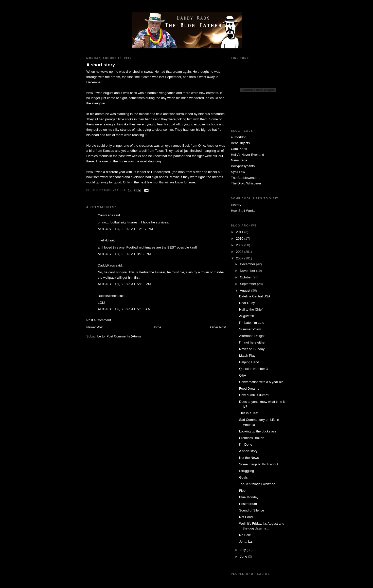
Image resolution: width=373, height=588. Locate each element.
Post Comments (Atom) (124, 336)
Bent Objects (240, 143)
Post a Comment (99, 320)
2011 (240, 232)
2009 (240, 245)
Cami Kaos (239, 149)
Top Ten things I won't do (257, 484)
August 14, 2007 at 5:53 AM (125, 309)
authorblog (239, 137)
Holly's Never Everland (248, 155)
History (236, 205)
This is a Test (249, 413)
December (248, 264)
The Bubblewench (244, 178)
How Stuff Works (243, 211)
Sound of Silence (252, 510)
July (243, 550)
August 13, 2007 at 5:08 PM (125, 284)
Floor (243, 491)
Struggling (247, 471)
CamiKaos (105, 215)
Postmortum (248, 504)
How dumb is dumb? (254, 395)
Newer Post (95, 327)
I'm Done (246, 444)
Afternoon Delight (252, 336)
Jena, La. (246, 542)
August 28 (247, 316)
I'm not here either (252, 342)
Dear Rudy (247, 303)
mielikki (103, 240)
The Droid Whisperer (246, 183)
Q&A (243, 375)
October (246, 277)
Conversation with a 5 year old (261, 382)
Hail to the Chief (251, 309)
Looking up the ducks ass (258, 431)
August (245, 290)
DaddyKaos (106, 265)
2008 (240, 252)
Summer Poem (250, 329)
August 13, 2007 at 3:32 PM (125, 254)
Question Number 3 (253, 369)
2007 (240, 258)
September (248, 284)
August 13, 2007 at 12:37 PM (126, 229)
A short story (101, 65)
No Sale (245, 535)
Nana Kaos (239, 160)
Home (157, 327)
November (248, 271)
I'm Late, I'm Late (252, 323)
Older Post (218, 327)
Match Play (247, 356)
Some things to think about (259, 464)
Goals (243, 477)
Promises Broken (252, 438)
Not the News (249, 458)
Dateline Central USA (255, 296)
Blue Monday (249, 497)
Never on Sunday (252, 349)
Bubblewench (108, 296)
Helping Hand (249, 362)
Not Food (246, 517)
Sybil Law (238, 172)
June (244, 556)
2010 (240, 239)
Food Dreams (249, 388)
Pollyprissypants (243, 166)
